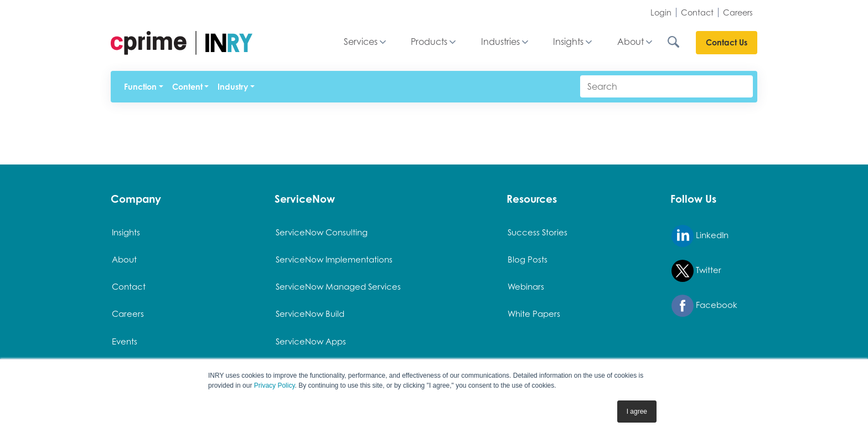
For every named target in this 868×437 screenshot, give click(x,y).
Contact (697, 12)
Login (661, 12)
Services (361, 42)
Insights (568, 42)
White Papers (534, 313)
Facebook (704, 306)
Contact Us (727, 42)
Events (125, 341)
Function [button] (140, 87)
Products (429, 42)
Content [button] (187, 87)
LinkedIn (700, 236)
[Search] (666, 86)
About (631, 42)
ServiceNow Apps (311, 341)
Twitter (696, 271)
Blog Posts (528, 259)
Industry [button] (233, 87)
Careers (738, 12)
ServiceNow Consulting (322, 232)
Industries (500, 42)
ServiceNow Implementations (334, 259)
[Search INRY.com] (681, 42)
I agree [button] (637, 412)
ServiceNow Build (310, 313)
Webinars (526, 286)
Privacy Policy (275, 385)
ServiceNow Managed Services (338, 286)
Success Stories (538, 232)
